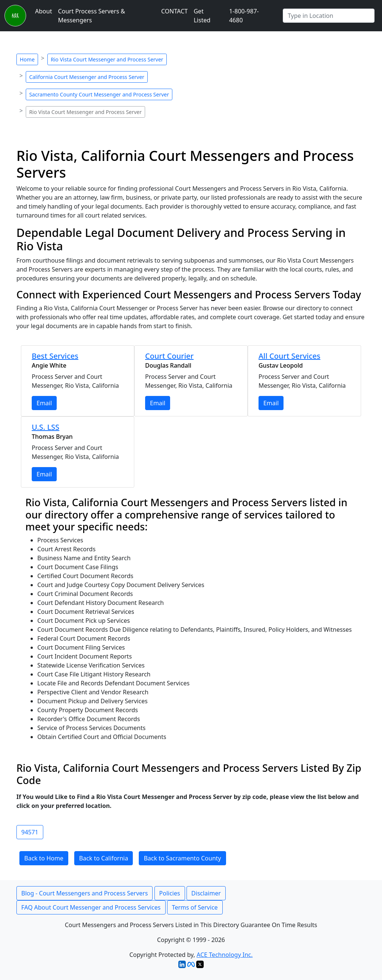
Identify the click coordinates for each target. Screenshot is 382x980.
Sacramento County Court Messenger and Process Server (99, 94)
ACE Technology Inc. (225, 955)
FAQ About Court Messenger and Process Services (91, 907)
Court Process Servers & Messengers (91, 16)
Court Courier (169, 356)
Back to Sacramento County (182, 858)
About (43, 11)
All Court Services (289, 356)
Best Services (55, 356)
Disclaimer (206, 893)
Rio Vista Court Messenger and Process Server (107, 59)
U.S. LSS (46, 427)
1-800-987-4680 (244, 16)
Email (44, 403)
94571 (30, 832)
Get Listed (202, 16)
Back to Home (44, 858)
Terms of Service (195, 907)
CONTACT (174, 11)
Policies (170, 893)
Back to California (104, 858)
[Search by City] (329, 16)
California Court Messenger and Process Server (87, 77)
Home (27, 59)
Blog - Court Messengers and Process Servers (84, 893)
